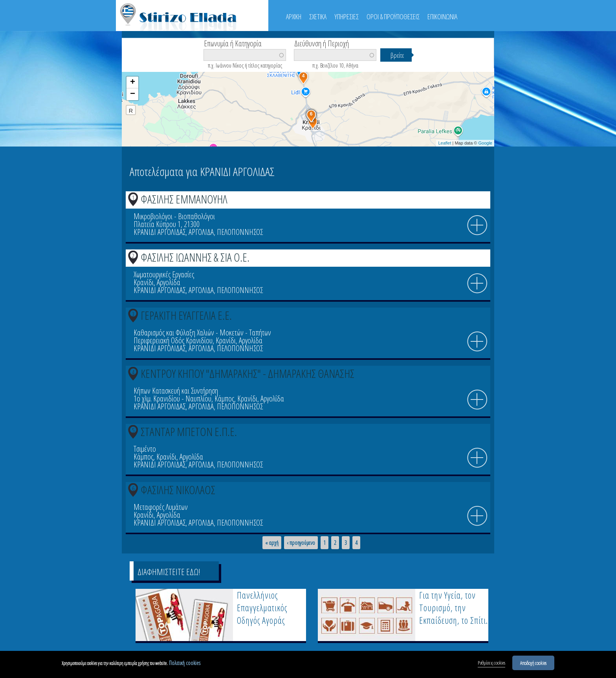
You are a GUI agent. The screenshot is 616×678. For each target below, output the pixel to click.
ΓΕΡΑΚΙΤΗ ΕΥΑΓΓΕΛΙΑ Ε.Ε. (186, 315)
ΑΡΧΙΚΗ (294, 16)
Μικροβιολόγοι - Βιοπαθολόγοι (174, 216)
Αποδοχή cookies (533, 664)
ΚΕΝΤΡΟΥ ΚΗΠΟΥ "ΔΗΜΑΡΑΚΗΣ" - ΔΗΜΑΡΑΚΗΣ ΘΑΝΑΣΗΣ (247, 373)
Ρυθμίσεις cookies (491, 664)
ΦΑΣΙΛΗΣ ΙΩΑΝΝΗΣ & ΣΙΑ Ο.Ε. (195, 257)
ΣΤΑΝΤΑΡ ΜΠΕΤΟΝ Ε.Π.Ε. (189, 432)
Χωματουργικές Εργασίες (164, 274)
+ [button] (133, 82)
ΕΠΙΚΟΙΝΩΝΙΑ (442, 16)
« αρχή (272, 543)
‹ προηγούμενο (301, 543)
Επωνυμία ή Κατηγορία (233, 43)
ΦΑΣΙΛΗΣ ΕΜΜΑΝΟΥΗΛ (184, 199)
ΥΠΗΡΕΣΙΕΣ (346, 16)
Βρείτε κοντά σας (157, 67)
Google (485, 143)
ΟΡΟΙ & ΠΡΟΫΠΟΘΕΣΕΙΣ (393, 16)
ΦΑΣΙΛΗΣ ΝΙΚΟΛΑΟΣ (178, 490)
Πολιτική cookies (185, 664)
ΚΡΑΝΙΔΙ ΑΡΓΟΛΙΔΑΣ (159, 232)
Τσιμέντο (145, 449)
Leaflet (445, 143)
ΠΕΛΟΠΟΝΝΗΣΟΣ (240, 232)
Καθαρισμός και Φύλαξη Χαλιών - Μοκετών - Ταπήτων (202, 333)
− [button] (133, 94)
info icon (477, 225)
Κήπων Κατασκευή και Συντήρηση (176, 391)
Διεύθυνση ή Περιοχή (322, 43)
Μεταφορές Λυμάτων (161, 507)
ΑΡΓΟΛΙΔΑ (201, 232)
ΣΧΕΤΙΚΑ (318, 16)
